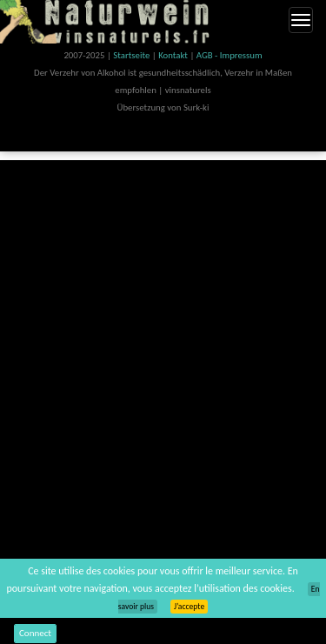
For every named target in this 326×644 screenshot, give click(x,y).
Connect (35, 633)
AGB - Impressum (230, 55)
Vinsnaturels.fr (109, 22)
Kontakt (174, 55)
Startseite (132, 55)
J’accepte (189, 607)
